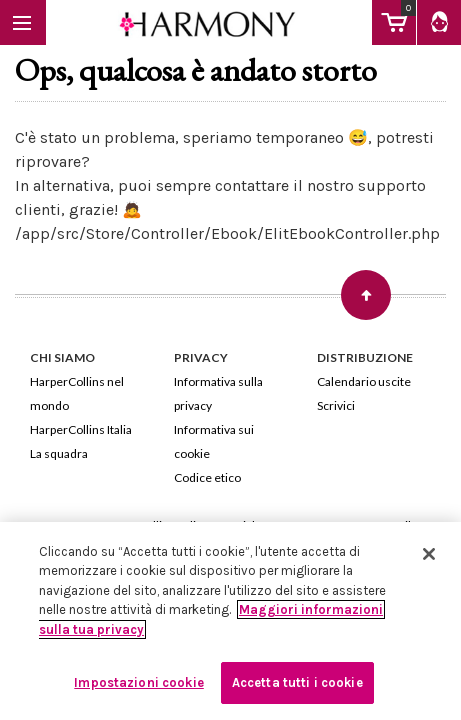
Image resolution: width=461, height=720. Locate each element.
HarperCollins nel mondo (77, 393)
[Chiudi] (429, 554)
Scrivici (336, 405)
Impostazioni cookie (138, 682)
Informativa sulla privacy (218, 393)
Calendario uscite (364, 381)
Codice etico (207, 477)
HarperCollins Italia (81, 429)
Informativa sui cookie (214, 441)
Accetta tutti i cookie (297, 682)
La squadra (59, 453)
